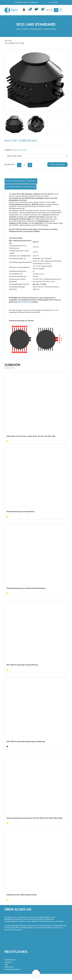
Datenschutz (9, 967)
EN (56, 2)
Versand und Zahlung (12, 969)
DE (50, 2)
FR (53, 2)
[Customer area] (24, 10)
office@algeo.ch (24, 302)
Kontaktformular (10, 960)
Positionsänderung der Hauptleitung (20, 512)
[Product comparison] (30, 10)
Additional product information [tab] (21, 187)
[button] (36, 974)
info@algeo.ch (34, 2)
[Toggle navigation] (61, 10)
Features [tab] (32, 181)
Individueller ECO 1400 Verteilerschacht (22, 895)
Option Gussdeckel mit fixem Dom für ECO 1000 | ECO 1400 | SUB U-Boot (35, 818)
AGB (6, 965)
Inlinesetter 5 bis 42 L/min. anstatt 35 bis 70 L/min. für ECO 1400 (31, 436)
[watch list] (36, 10)
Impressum (9, 962)
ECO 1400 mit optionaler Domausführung (22, 665)
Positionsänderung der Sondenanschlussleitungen (26, 588)
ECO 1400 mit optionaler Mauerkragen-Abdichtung (26, 741)
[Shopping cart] (43, 10)
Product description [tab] (15, 181)
